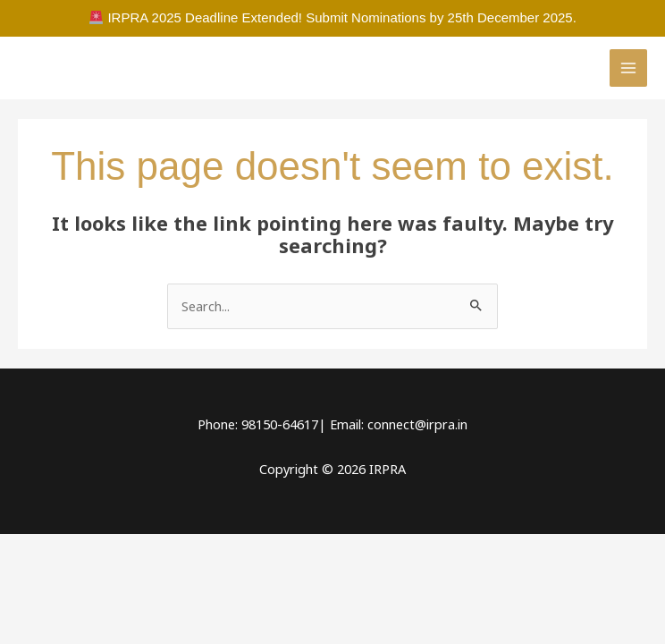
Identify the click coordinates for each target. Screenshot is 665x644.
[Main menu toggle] (628, 68)
